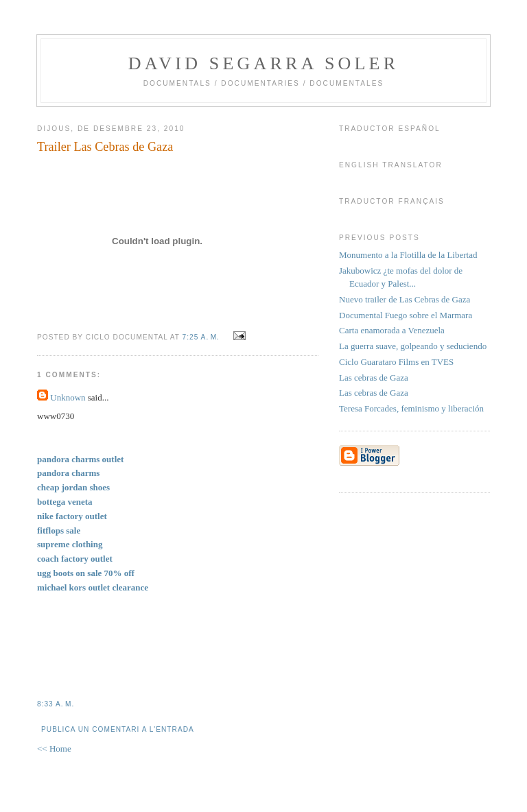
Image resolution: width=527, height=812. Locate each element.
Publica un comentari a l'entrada (118, 729)
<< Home (54, 749)
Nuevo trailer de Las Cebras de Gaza (405, 299)
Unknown (68, 397)
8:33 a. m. (56, 704)
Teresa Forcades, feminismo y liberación (411, 408)
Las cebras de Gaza (374, 378)
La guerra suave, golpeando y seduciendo (413, 346)
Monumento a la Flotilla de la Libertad (408, 255)
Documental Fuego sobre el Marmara (406, 315)
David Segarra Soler (263, 63)
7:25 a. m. (201, 337)
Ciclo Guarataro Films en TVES (396, 362)
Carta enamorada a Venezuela (392, 330)
